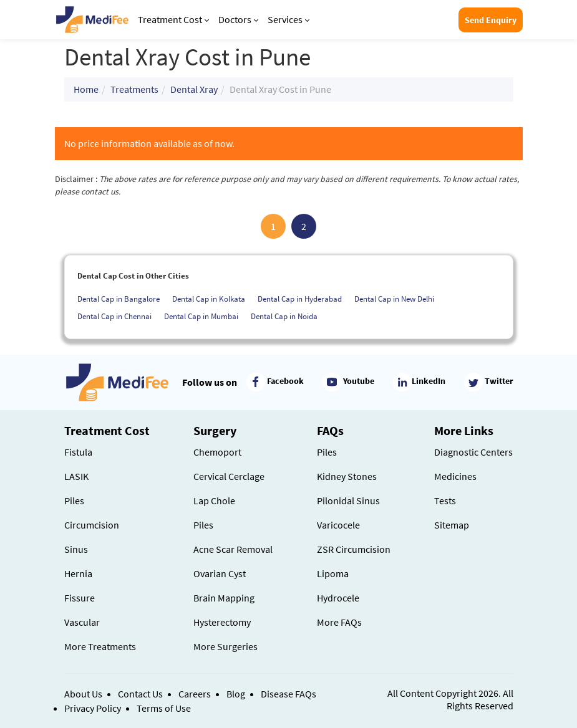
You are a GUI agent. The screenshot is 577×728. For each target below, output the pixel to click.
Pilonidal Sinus (348, 501)
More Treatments (100, 646)
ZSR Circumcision (354, 549)
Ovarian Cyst (220, 573)
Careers (195, 694)
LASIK (76, 476)
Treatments (134, 89)
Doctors (238, 19)
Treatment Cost (173, 19)
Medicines (455, 476)
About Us (83, 694)
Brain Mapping (224, 598)
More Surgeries (225, 646)
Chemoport (217, 452)
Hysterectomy (222, 622)
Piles (74, 501)
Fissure (80, 598)
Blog (236, 694)
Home (86, 89)
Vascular (82, 622)
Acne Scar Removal (233, 549)
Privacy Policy (93, 708)
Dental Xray (194, 89)
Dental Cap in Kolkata (209, 299)
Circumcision (92, 525)
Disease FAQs (288, 694)
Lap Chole (214, 501)
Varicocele (338, 525)
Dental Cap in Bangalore (119, 299)
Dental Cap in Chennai (114, 316)
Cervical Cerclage (229, 476)
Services (288, 19)
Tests (445, 501)
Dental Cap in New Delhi (394, 299)
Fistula (78, 452)
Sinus (76, 549)
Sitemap (452, 525)
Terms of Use (164, 708)
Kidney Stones (347, 476)
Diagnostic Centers (473, 452)
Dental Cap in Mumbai (201, 316)
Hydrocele (338, 598)
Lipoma (333, 573)
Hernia (78, 573)
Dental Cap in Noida (284, 316)
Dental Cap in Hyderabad (300, 299)
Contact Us (140, 694)
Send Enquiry (491, 20)
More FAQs (339, 622)
